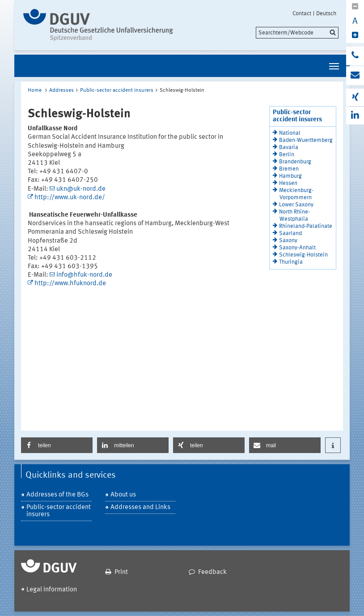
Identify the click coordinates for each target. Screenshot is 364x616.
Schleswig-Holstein (303, 255)
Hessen (288, 183)
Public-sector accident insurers (117, 90)
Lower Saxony (296, 205)
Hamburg (290, 176)
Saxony (288, 241)
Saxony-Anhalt (297, 248)
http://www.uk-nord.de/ (70, 198)
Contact (302, 13)
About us (123, 495)
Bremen (289, 169)
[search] (297, 33)
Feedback (212, 572)
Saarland (290, 233)
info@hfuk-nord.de (84, 275)
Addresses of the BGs (57, 495)
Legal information (52, 590)
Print (121, 572)
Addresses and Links (140, 507)
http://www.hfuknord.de (70, 284)
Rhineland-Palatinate (306, 226)
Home (35, 90)
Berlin (287, 155)
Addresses (61, 90)
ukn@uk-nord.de (81, 189)
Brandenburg (295, 162)
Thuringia (291, 262)
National (290, 133)
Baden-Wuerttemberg (306, 140)
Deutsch (326, 13)
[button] (57, 445)
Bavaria (289, 148)
